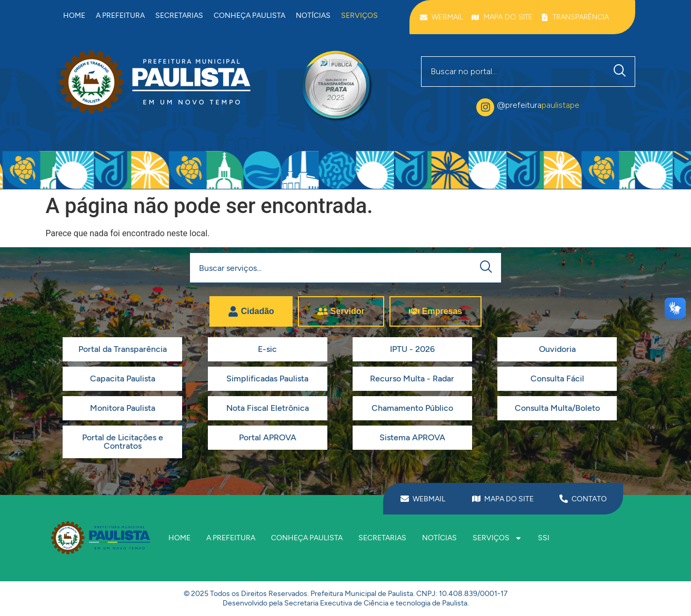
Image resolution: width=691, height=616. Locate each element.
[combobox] (513, 72)
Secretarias (179, 16)
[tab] (251, 311)
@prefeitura (538, 105)
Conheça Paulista (249, 16)
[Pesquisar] (622, 72)
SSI (544, 538)
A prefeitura (120, 16)
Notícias (313, 16)
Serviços (359, 16)
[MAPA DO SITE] (476, 499)
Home (74, 16)
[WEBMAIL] (405, 499)
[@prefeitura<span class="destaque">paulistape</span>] (485, 107)
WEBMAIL (429, 499)
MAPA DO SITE (509, 499)
